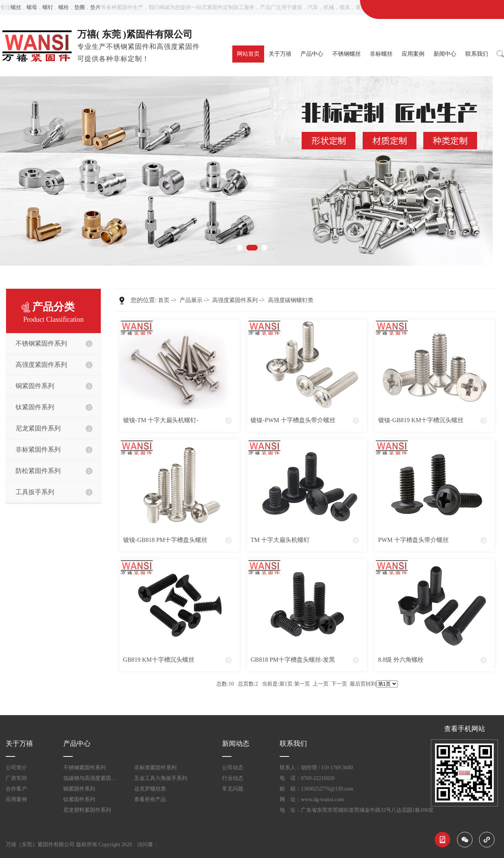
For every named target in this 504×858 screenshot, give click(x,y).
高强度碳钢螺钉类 (291, 300)
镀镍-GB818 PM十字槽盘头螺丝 (165, 540)
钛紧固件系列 (35, 407)
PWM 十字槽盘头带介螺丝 (413, 540)
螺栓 (64, 7)
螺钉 (48, 7)
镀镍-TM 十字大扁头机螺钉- (161, 420)
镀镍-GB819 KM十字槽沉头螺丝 (421, 420)
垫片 (95, 7)
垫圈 (80, 7)
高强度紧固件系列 (41, 365)
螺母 (32, 7)
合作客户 (16, 789)
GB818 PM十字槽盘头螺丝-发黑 (293, 660)
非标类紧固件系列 (155, 768)
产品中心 (312, 54)
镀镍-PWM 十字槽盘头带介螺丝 (293, 420)
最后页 (358, 684)
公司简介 (16, 768)
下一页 (339, 684)
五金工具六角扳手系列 (161, 778)
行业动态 (233, 778)
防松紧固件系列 (38, 471)
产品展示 (191, 300)
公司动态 (233, 768)
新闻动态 (236, 744)
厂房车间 (16, 778)
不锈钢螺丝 (347, 54)
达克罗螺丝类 (150, 789)
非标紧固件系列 (38, 450)
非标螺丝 (381, 54)
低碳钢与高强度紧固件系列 (92, 778)
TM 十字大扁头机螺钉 (280, 540)
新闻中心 (445, 54)
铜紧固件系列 (35, 386)
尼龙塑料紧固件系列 (87, 810)
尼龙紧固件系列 (38, 428)
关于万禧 (280, 54)
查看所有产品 (150, 799)
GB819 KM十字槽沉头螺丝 (159, 660)
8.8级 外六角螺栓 (401, 660)
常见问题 (233, 789)
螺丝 (16, 7)
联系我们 (477, 54)
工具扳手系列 (35, 492)
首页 (164, 300)
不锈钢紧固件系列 (41, 344)
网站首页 (248, 54)
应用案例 (413, 54)
